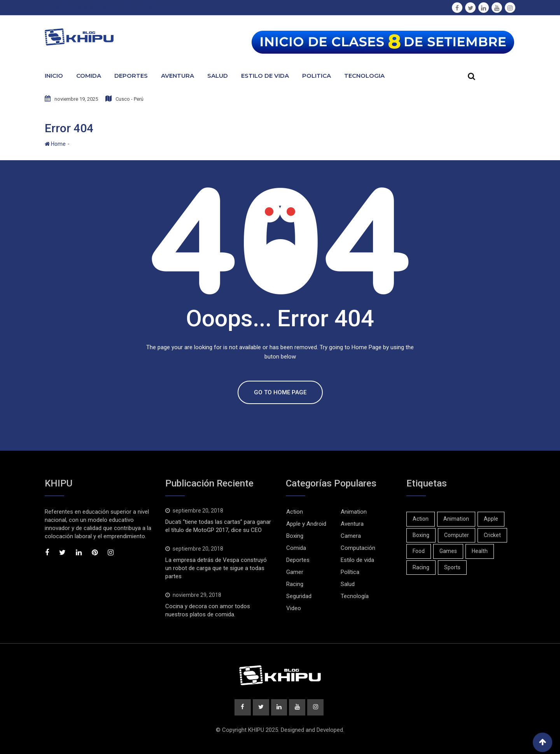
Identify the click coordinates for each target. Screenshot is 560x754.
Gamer (295, 572)
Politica (317, 76)
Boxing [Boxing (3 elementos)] (421, 535)
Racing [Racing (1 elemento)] (421, 567)
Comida (89, 76)
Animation (354, 512)
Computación (358, 548)
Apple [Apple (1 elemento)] (491, 519)
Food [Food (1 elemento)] (419, 551)
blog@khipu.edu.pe (158, 7)
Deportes (131, 76)
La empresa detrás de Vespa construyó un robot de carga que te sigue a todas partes (216, 568)
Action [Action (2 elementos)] (421, 519)
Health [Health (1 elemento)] (480, 551)
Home (55, 144)
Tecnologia (364, 76)
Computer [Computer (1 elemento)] (457, 535)
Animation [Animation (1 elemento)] (456, 519)
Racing (295, 584)
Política (350, 572)
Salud (218, 76)
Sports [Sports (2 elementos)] (452, 567)
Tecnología (355, 596)
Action (295, 512)
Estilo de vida (357, 560)
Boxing (295, 536)
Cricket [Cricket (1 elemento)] (492, 535)
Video (294, 608)
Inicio (54, 76)
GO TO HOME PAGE (280, 392)
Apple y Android (306, 524)
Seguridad (299, 596)
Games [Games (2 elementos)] (448, 551)
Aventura (178, 76)
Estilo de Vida (265, 76)
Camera (351, 536)
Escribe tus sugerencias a (86, 7)
